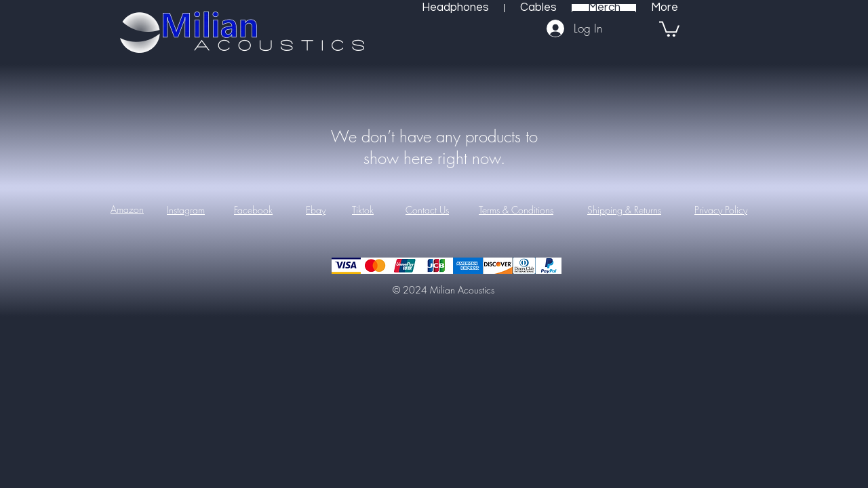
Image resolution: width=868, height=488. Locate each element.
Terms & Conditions (516, 210)
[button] (669, 28)
